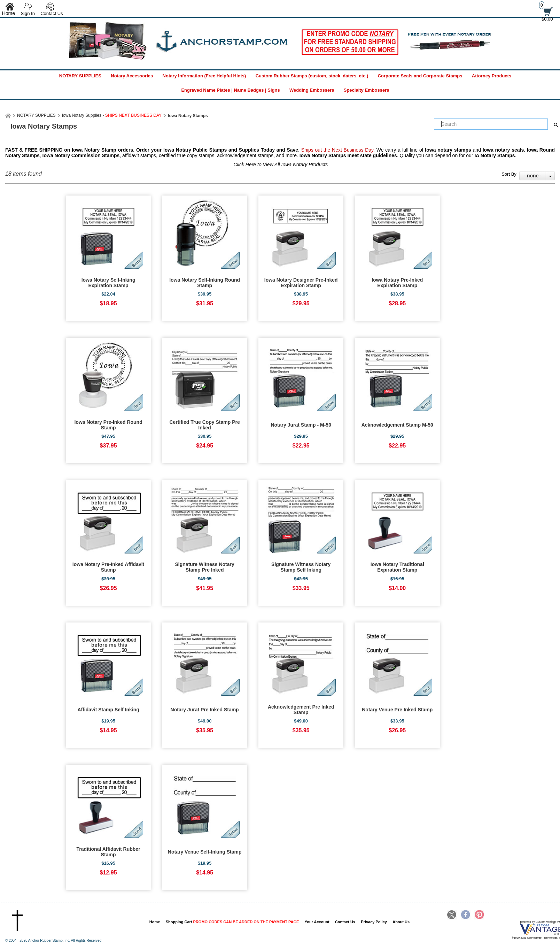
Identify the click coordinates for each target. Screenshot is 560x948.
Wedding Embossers (312, 90)
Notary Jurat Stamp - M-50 (301, 425)
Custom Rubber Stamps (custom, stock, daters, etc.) (312, 76)
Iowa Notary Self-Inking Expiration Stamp (108, 283)
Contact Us (52, 13)
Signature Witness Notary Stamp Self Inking (301, 567)
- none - (533, 176)
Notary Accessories (132, 76)
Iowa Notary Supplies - (112, 115)
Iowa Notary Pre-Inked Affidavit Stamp (108, 567)
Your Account (317, 922)
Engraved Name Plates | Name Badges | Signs (230, 90)
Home (155, 922)
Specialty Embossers (367, 90)
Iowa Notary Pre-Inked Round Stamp (108, 425)
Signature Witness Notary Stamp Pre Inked (205, 567)
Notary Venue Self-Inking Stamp (205, 852)
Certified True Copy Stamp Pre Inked (205, 425)
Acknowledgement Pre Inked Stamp (301, 710)
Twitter (452, 915)
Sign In (28, 13)
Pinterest (479, 915)
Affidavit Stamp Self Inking (108, 710)
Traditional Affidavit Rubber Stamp (108, 852)
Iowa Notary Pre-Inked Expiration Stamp (397, 283)
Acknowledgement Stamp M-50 (397, 425)
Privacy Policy (374, 922)
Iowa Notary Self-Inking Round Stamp (205, 283)
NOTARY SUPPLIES (80, 76)
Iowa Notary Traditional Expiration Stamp (397, 567)
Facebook (466, 915)
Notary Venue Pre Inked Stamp (397, 710)
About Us (401, 922)
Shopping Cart (232, 922)
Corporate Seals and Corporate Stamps (420, 76)
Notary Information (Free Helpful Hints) (204, 76)
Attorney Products (492, 76)
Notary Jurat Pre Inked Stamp (205, 710)
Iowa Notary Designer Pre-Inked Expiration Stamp (301, 283)
